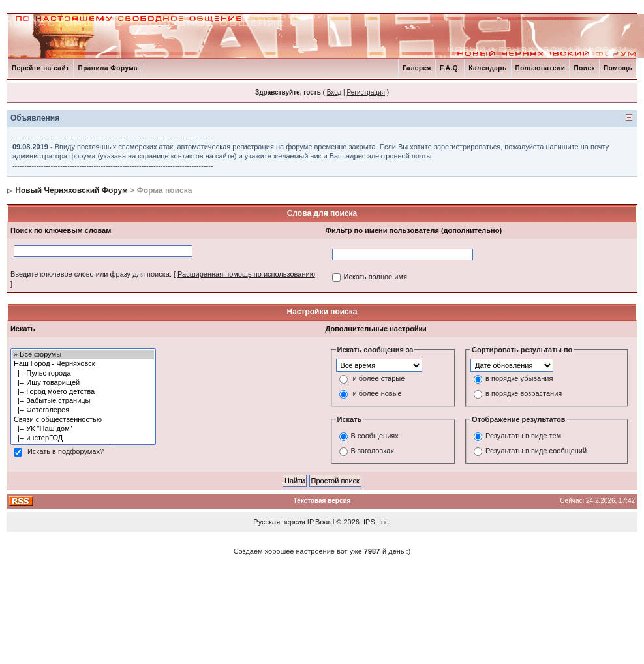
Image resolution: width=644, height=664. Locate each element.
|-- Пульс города (84, 374)
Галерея (417, 68)
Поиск (584, 68)
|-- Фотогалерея (84, 410)
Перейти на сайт (41, 68)
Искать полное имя (376, 277)
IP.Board (321, 522)
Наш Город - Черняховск (84, 364)
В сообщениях (375, 436)
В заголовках (373, 451)
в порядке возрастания (524, 394)
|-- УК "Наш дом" (84, 429)
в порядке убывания (519, 379)
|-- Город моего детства (84, 392)
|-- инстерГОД (84, 438)
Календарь (487, 68)
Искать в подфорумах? (66, 452)
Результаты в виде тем (523, 436)
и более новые (377, 394)
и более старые (379, 379)
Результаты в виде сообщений (536, 451)
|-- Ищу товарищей (84, 383)
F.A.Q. (450, 68)
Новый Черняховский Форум (71, 190)
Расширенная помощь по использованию (246, 274)
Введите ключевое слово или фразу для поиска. (91, 274)
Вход (334, 92)
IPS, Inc (376, 522)
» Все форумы (84, 355)
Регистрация (365, 92)
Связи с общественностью (84, 420)
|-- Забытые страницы (84, 401)
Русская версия (279, 522)
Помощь (618, 68)
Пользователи (541, 68)
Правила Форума (108, 68)
